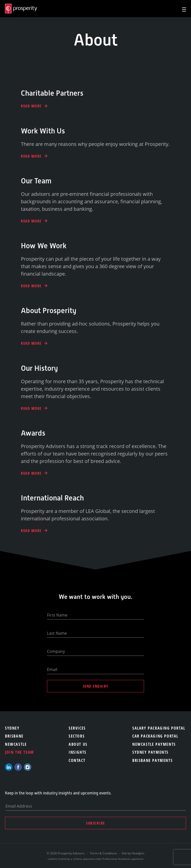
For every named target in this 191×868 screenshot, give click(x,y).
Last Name (57, 633)
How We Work (44, 246)
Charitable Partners (52, 93)
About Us (78, 744)
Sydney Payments (150, 752)
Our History (39, 368)
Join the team (20, 752)
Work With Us (43, 131)
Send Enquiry (96, 686)
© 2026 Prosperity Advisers (66, 853)
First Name (57, 615)
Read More (32, 106)
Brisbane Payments (152, 760)
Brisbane (14, 736)
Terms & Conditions (103, 853)
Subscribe (95, 823)
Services (77, 728)
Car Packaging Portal (155, 736)
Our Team (36, 181)
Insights (78, 752)
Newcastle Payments (154, 744)
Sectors (77, 736)
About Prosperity (49, 310)
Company (56, 651)
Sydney (12, 728)
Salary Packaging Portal (159, 728)
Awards (33, 433)
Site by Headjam (133, 853)
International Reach (52, 498)
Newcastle (16, 744)
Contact (77, 760)
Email (52, 669)
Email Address (19, 806)
